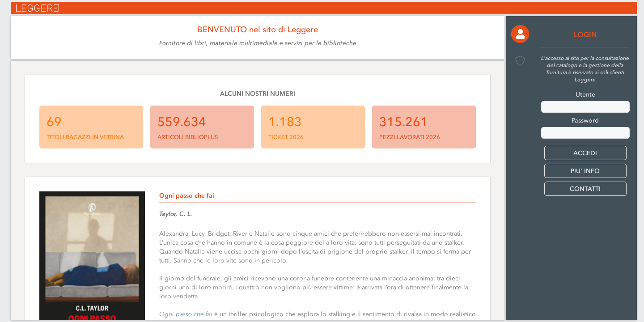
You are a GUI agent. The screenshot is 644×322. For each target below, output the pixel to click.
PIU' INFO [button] (585, 171)
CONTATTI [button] (585, 189)
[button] (520, 34)
